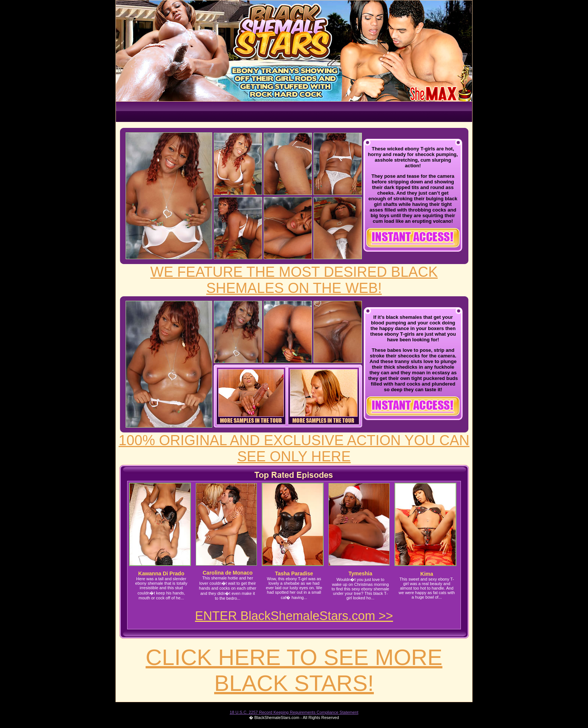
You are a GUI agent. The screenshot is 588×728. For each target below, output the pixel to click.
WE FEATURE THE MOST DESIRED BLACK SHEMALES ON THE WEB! (294, 280)
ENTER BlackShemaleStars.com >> (294, 616)
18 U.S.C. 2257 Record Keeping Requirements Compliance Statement (294, 712)
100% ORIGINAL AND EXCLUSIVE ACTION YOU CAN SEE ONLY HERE (294, 448)
